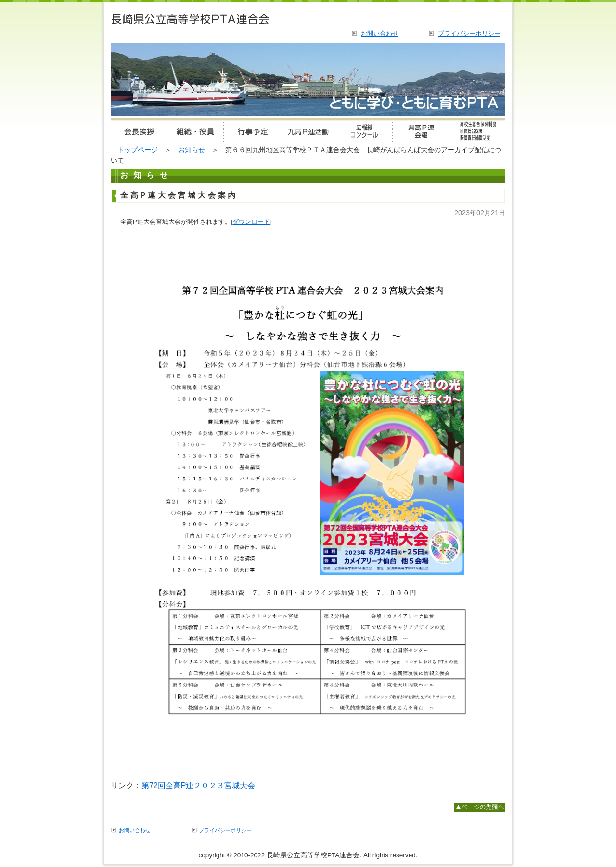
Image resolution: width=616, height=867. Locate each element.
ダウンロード (251, 222)
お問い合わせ (380, 33)
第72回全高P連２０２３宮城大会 (198, 785)
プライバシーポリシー (469, 33)
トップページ (138, 150)
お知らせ (192, 150)
